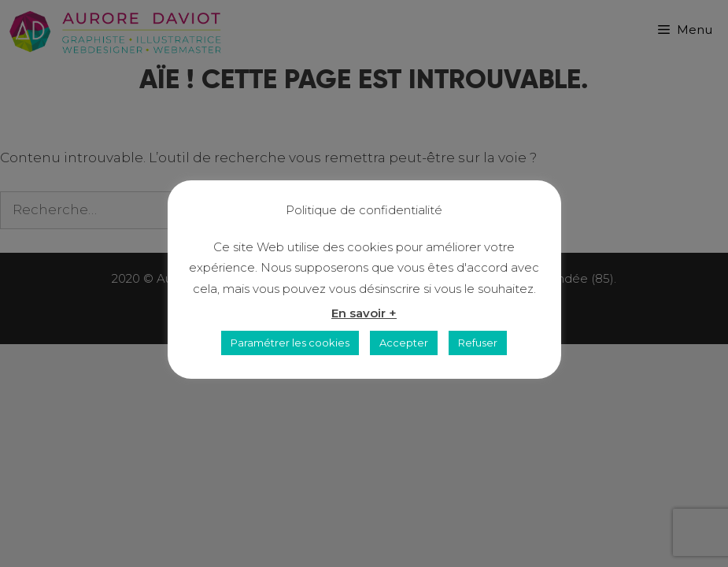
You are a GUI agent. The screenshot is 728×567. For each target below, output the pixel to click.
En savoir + (364, 313)
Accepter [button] (404, 343)
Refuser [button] (478, 343)
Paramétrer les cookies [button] (290, 343)
